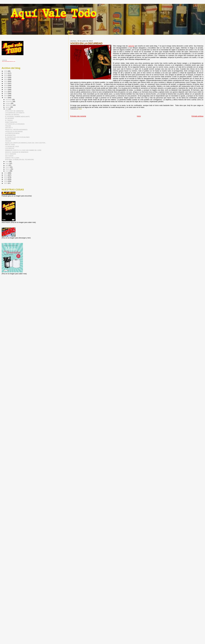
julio (7, 109)
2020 (6, 83)
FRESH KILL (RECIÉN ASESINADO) (16, 130)
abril (7, 165)
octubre (8, 103)
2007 (6, 183)
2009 (6, 179)
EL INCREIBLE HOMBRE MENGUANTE (17, 117)
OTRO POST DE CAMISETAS (14, 111)
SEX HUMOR (9, 156)
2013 (6, 98)
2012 (6, 173)
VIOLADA (8, 141)
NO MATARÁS (9, 118)
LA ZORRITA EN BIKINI (12, 133)
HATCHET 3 (9, 128)
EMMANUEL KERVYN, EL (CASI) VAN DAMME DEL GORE (23, 150)
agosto (8, 107)
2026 (6, 71)
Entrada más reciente (78, 116)
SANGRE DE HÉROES (12, 115)
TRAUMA (8, 126)
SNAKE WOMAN (10, 139)
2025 (6, 73)
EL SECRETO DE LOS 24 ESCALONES (17, 137)
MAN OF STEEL (10, 145)
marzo (8, 167)
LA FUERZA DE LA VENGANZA (15, 124)
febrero (8, 169)
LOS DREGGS (10, 148)
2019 (6, 85)
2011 (6, 175)
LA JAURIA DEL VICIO (12, 147)
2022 (6, 79)
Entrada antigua (197, 116)
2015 (6, 93)
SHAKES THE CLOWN (12, 158)
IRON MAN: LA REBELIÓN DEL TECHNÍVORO (19, 160)
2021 (6, 81)
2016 (6, 92)
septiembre (9, 105)
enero (8, 171)
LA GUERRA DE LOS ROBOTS (15, 113)
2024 (6, 75)
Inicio (139, 116)
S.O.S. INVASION (11, 154)
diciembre (9, 100)
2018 (6, 87)
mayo (8, 163)
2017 (6, 90)
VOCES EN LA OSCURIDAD (14, 132)
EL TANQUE (9, 120)
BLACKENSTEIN (10, 135)
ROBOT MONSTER (11, 122)
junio (7, 161)
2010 (6, 177)
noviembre (9, 101)
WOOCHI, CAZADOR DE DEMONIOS (17, 152)
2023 (6, 77)
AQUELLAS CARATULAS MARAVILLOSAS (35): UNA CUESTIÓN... (26, 143)
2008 (6, 181)
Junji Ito (131, 46)
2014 (6, 96)
